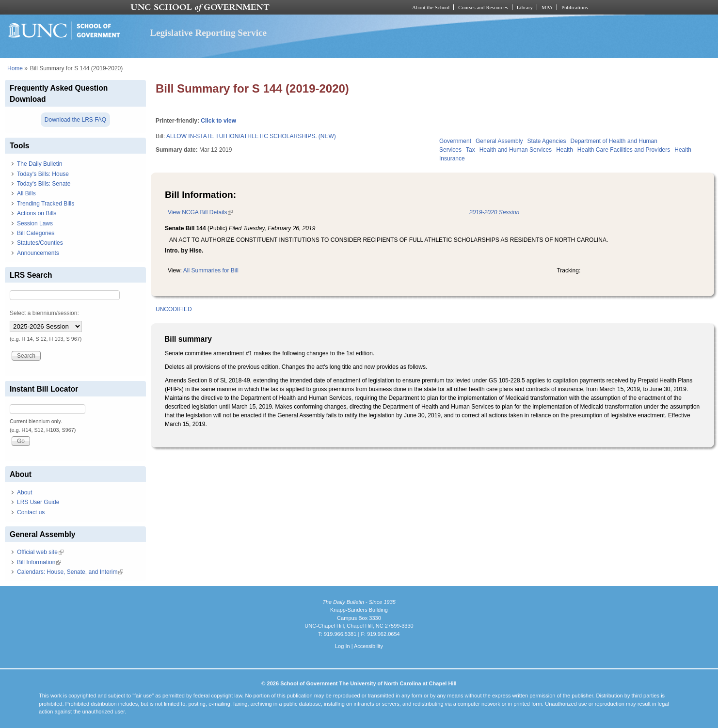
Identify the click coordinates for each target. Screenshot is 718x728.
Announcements (38, 253)
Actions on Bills (37, 213)
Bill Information (39, 562)
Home (15, 68)
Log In (343, 646)
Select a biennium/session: (44, 313)
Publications (575, 7)
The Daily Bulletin (40, 164)
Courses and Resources (483, 7)
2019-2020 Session (494, 212)
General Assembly (499, 141)
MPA (547, 7)
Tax (471, 150)
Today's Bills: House (43, 174)
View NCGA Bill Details (200, 212)
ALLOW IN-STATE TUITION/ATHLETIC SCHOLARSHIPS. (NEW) (251, 136)
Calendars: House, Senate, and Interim (70, 572)
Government (455, 141)
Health (565, 150)
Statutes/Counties (40, 243)
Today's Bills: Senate (44, 184)
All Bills (26, 193)
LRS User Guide (38, 502)
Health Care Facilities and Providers (624, 150)
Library (525, 7)
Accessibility (368, 646)
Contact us (31, 512)
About (24, 492)
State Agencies (546, 141)
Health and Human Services (516, 150)
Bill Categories (36, 233)
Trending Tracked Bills (46, 204)
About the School (431, 7)
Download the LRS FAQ (75, 120)
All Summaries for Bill (211, 270)
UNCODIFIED (174, 309)
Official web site (40, 552)
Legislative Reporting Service (208, 33)
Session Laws (35, 223)
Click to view (218, 121)
